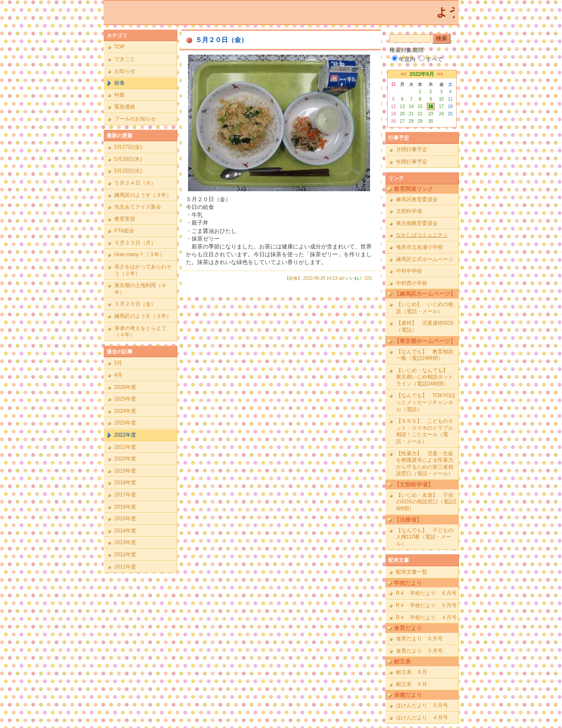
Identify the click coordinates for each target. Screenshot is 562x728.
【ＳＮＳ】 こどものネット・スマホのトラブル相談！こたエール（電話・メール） (425, 431)
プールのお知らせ (135, 119)
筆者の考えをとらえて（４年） (140, 332)
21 (411, 114)
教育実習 (125, 219)
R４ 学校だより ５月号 (427, 605)
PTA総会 (124, 231)
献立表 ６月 (412, 672)
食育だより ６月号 (419, 639)
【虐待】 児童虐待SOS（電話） (425, 326)
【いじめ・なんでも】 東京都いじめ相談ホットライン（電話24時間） (425, 377)
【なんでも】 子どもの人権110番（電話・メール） (425, 537)
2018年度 (125, 483)
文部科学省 (409, 211)
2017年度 (125, 495)
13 (402, 106)
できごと (125, 59)
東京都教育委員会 (417, 223)
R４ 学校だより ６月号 (427, 593)
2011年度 (125, 567)
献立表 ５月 (412, 684)
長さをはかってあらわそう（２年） (143, 270)
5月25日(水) (128, 171)
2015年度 (125, 519)
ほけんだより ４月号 (422, 718)
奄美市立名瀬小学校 (419, 247)
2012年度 (125, 555)
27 (402, 121)
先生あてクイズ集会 (138, 207)
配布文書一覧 (412, 572)
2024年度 (125, 411)
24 (441, 114)
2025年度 (125, 399)
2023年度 (125, 423)
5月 (119, 363)
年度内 (404, 59)
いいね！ (354, 278)
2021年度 (125, 447)
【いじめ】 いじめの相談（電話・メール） (425, 308)
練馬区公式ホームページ (425, 259)
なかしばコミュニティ (422, 235)
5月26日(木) (128, 159)
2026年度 (125, 387)
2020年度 (125, 459)
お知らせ (125, 71)
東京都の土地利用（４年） (140, 289)
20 (402, 114)
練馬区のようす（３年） (143, 195)
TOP (120, 47)
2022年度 (125, 435)
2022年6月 (422, 74)
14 (411, 106)
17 (441, 106)
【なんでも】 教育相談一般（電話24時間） (425, 355)
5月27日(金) (128, 147)
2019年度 (125, 471)
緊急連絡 (125, 107)
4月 (119, 375)
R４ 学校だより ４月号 (427, 617)
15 (420, 106)
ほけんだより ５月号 (422, 705)
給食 (120, 83)
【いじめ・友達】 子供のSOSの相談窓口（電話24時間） (426, 502)
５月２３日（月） (135, 243)
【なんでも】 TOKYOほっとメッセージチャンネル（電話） (426, 402)
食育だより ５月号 (419, 651)
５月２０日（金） (135, 304)
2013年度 (125, 542)
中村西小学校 (412, 283)
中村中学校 (409, 271)
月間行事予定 (412, 150)
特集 (120, 95)
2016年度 (125, 507)
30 (430, 121)
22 (420, 114)
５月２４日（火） (135, 183)
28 (411, 121)
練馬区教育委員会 (417, 199)
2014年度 (125, 531)
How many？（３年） (140, 255)
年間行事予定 (412, 162)
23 (430, 114)
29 (420, 121)
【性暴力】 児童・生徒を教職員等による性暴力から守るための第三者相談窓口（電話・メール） (425, 464)
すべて (431, 59)
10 (441, 99)
